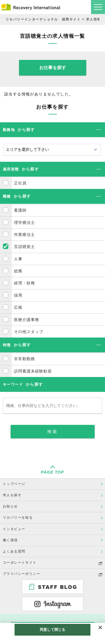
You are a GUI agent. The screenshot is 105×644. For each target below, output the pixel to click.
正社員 (20, 183)
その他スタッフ (29, 332)
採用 (18, 295)
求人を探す (12, 495)
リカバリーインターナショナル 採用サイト (43, 19)
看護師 (20, 210)
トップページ (14, 484)
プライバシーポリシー (22, 574)
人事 (18, 259)
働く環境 (10, 540)
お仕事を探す (53, 68)
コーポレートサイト (20, 563)
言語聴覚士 (25, 247)
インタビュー (14, 529)
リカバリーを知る (18, 517)
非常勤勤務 (25, 359)
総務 (18, 271)
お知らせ (10, 506)
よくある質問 (14, 551)
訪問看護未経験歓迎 (33, 371)
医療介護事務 (27, 320)
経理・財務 (25, 283)
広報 (18, 307)
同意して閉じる (53, 630)
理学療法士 (25, 223)
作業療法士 (25, 235)
